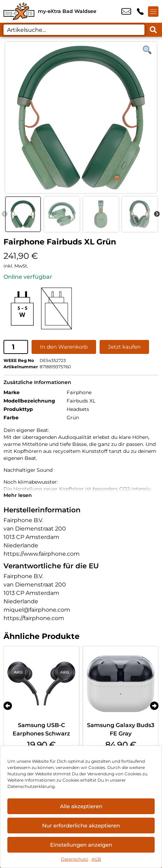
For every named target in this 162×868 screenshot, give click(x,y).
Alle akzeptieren (81, 806)
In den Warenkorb (64, 347)
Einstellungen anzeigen (81, 845)
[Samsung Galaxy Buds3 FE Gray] (121, 684)
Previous (5, 214)
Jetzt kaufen (124, 347)
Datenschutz (75, 859)
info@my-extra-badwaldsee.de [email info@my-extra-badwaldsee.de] (126, 12)
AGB (96, 859)
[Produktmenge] (16, 347)
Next (157, 214)
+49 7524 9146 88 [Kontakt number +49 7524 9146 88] (140, 12)
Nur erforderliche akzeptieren (81, 826)
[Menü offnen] (153, 12)
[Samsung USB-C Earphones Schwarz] (41, 684)
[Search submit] (153, 30)
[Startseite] (19, 11)
